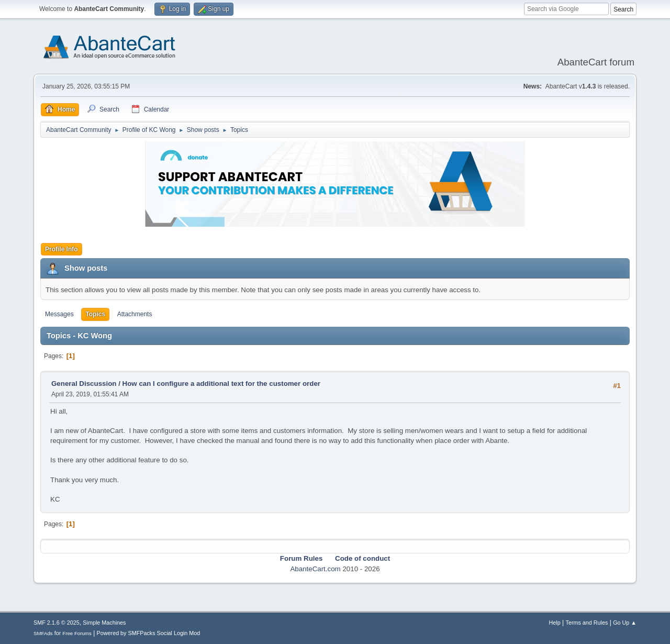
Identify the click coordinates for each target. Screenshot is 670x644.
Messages (59, 314)
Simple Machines (104, 623)
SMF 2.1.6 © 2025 (57, 623)
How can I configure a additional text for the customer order (221, 384)
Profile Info (62, 249)
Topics (95, 314)
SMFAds (43, 633)
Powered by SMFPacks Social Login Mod (149, 633)
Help (555, 623)
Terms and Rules (587, 623)
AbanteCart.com (315, 569)
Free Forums (77, 633)
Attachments (135, 314)
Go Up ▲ (625, 623)
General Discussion (84, 384)
